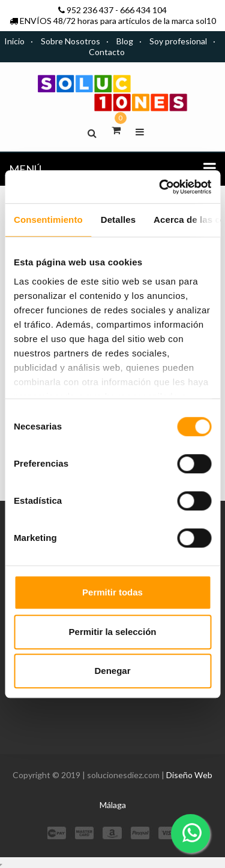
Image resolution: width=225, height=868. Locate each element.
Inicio (14, 41)
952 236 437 (90, 10)
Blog (125, 41)
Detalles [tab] (118, 220)
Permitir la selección (113, 632)
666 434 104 (143, 10)
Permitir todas (112, 592)
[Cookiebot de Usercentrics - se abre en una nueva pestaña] (160, 187)
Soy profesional (178, 41)
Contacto (107, 52)
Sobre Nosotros (70, 41)
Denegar (112, 671)
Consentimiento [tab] (48, 220)
